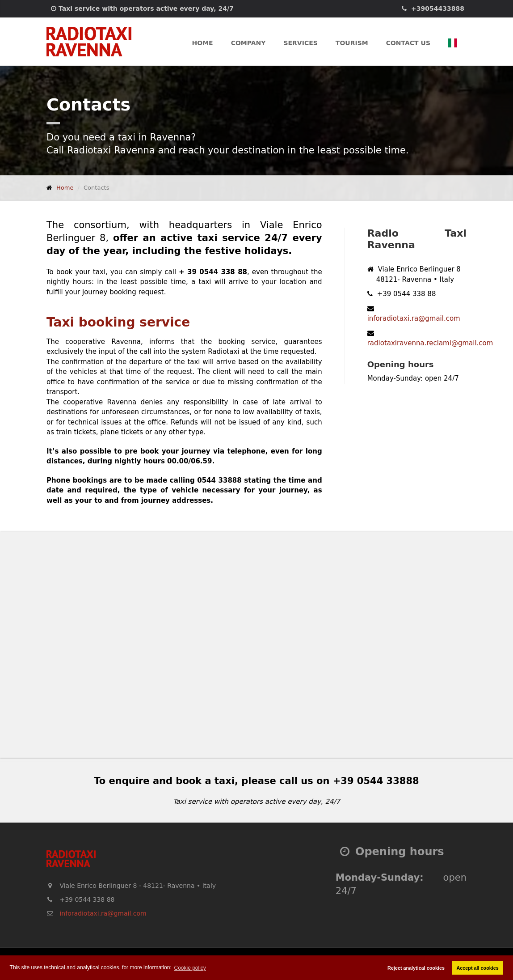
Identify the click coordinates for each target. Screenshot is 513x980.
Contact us (408, 43)
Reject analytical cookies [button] (416, 968)
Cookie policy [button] (190, 968)
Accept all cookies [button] (478, 968)
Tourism (352, 43)
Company (248, 43)
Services (300, 43)
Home (203, 43)
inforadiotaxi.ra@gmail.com (414, 318)
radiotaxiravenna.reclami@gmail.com (430, 343)
